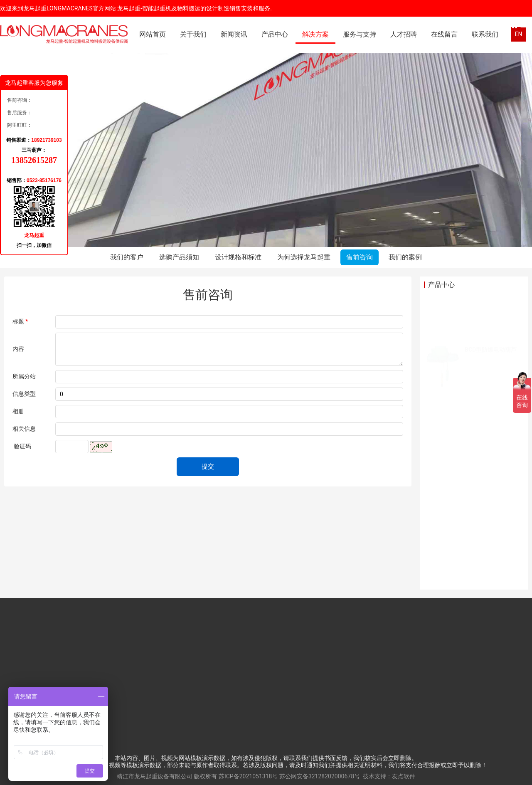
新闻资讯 (234, 34)
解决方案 (315, 34)
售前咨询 (360, 257)
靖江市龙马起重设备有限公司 (155, 776)
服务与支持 (360, 34)
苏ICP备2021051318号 (248, 776)
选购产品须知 (179, 257)
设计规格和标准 (238, 257)
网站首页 (153, 34)
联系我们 (485, 34)
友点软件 (404, 776)
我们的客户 (127, 257)
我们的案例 (405, 257)
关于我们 (193, 34)
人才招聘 (404, 34)
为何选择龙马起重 (304, 257)
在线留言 (444, 34)
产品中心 (275, 34)
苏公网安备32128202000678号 (320, 776)
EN (519, 34)
